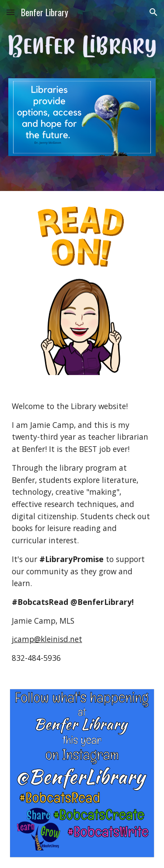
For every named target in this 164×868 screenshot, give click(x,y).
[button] (10, 12)
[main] (82, 532)
